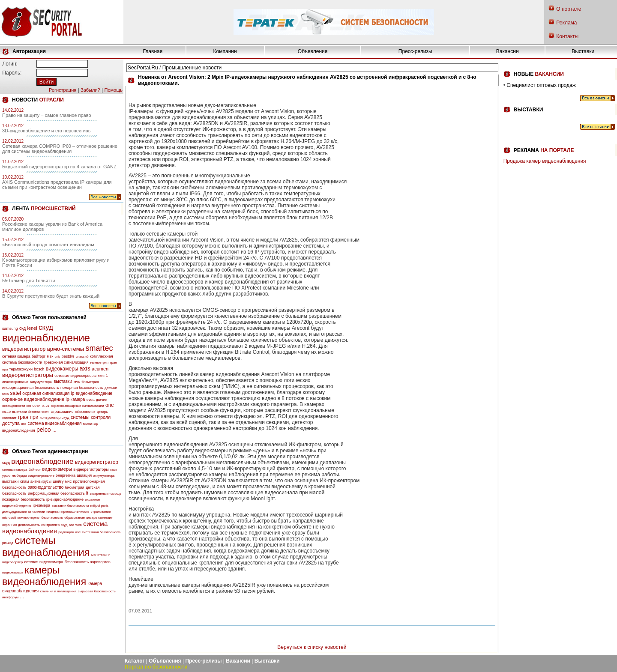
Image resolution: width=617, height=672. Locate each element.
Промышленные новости (192, 68)
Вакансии (508, 51)
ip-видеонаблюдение (92, 393)
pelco (43, 430)
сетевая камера (16, 356)
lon (29, 406)
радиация (66, 532)
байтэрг (39, 356)
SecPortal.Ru (143, 68)
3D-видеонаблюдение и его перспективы (47, 131)
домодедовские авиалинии (24, 512)
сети (36, 406)
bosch (39, 369)
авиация (84, 475)
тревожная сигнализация (66, 362)
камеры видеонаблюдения (44, 576)
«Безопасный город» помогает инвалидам (48, 245)
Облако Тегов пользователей (49, 317)
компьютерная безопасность (40, 518)
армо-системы (66, 349)
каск (114, 470)
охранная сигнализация (46, 393)
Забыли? (90, 90)
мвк (50, 356)
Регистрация (63, 90)
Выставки (583, 51)
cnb (58, 357)
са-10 (6, 412)
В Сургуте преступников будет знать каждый (51, 296)
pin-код (8, 543)
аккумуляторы (41, 382)
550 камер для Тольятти (28, 281)
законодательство (46, 487)
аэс (78, 532)
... (54, 430)
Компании (225, 51)
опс (109, 405)
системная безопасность (102, 532)
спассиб (82, 357)
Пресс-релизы (415, 51)
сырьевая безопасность (96, 591)
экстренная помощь (105, 494)
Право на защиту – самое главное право (47, 115)
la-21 (46, 406)
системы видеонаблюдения (46, 546)
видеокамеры (62, 369)
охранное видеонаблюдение (33, 399)
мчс (76, 382)
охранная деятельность (21, 525)
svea (91, 400)
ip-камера (75, 399)
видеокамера (13, 572)
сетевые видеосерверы (75, 376)
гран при (28, 417)
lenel (32, 328)
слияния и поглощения (58, 591)
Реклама (566, 23)
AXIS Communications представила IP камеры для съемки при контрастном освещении (57, 185)
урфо (6, 476)
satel (16, 393)
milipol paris (99, 506)
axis (85, 368)
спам (25, 481)
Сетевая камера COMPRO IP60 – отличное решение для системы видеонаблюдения (60, 149)
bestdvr (68, 356)
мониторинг (100, 555)
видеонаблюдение (46, 338)
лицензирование (15, 382)
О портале (569, 9)
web (79, 525)
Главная (153, 51)
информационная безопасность (31, 388)
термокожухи (21, 369)
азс (24, 424)
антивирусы (41, 481)
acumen (100, 369)
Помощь (114, 90)
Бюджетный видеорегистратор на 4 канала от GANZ (59, 167)
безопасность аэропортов (88, 562)
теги (101, 376)
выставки (63, 381)
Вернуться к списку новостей (312, 647)
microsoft (9, 518)
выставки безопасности (31, 412)
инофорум (10, 597)
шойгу (58, 481)
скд (22, 328)
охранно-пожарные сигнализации (78, 406)
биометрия (90, 382)
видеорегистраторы (28, 375)
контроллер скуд (55, 418)
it (87, 493)
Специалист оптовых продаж (541, 85)
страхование (62, 412)
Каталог (135, 661)
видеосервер (12, 562)
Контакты (567, 36)
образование (85, 412)
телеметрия (99, 363)
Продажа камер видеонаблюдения (545, 161)
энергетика (66, 475)
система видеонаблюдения (54, 423)
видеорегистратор (24, 349)
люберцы (19, 476)
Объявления (313, 51)
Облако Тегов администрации (50, 451)
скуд (46, 327)
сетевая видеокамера (44, 562)
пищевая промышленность (68, 512)
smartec (99, 348)
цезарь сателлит (99, 518)
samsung (10, 329)
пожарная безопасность (82, 388)
